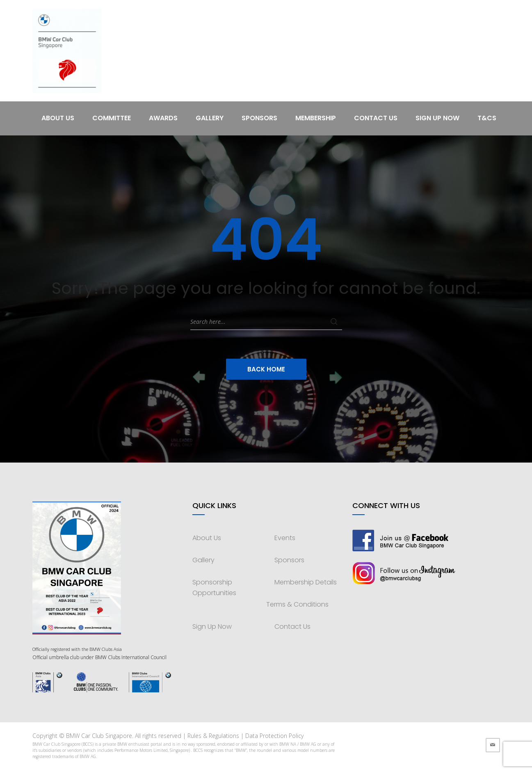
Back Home (266, 369)
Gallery (210, 118)
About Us (58, 118)
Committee (112, 118)
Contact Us (376, 118)
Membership (316, 118)
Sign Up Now (437, 118)
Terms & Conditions (297, 604)
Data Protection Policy (274, 736)
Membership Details (306, 582)
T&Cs (487, 118)
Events (285, 538)
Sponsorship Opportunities (214, 588)
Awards (163, 118)
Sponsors (259, 118)
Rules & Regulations (213, 736)
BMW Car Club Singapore (99, 736)
